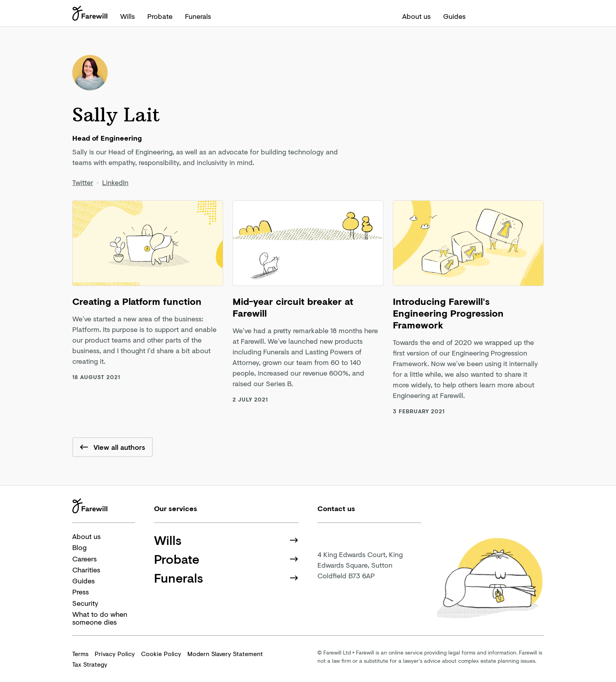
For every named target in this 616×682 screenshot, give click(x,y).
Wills (127, 16)
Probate (160, 16)
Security (85, 603)
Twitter (83, 182)
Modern (225, 654)
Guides (454, 16)
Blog (79, 547)
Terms (80, 654)
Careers (84, 559)
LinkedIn (115, 182)
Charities (86, 570)
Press (81, 592)
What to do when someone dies (100, 618)
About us (416, 16)
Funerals (198, 16)
